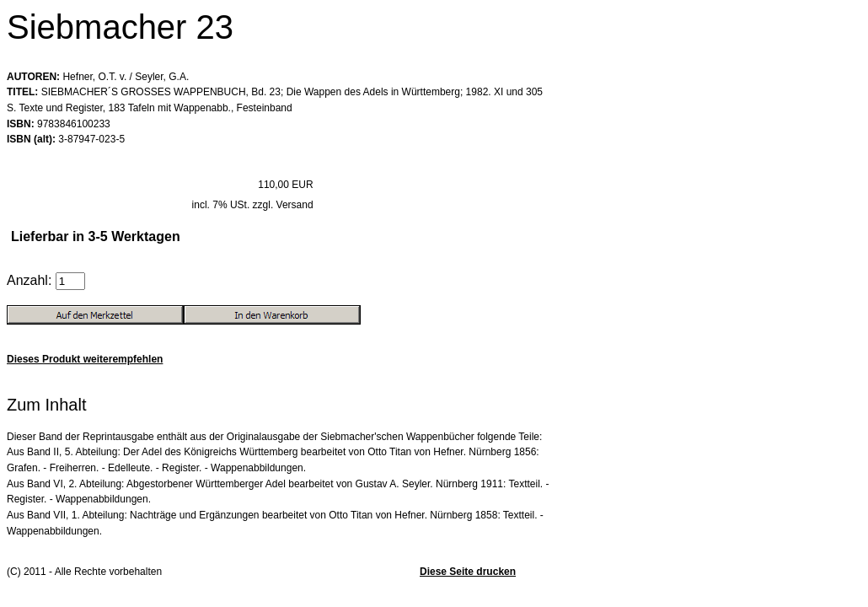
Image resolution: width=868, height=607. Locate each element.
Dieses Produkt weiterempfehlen (85, 359)
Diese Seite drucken (468, 572)
